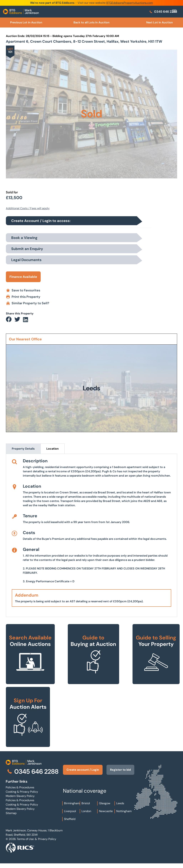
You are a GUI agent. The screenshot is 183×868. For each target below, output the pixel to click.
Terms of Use (25, 843)
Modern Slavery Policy (20, 796)
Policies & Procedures (20, 787)
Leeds (120, 808)
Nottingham (124, 815)
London (86, 815)
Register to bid (118, 772)
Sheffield (70, 823)
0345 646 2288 (163, 12)
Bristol (86, 808)
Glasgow (105, 808)
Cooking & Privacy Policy (22, 792)
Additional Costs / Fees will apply (28, 208)
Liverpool (70, 815)
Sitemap (11, 813)
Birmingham (72, 808)
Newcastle (106, 815)
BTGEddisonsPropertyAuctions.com (130, 3)
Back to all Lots (91, 22)
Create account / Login (79, 772)
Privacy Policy (47, 843)
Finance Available (23, 277)
